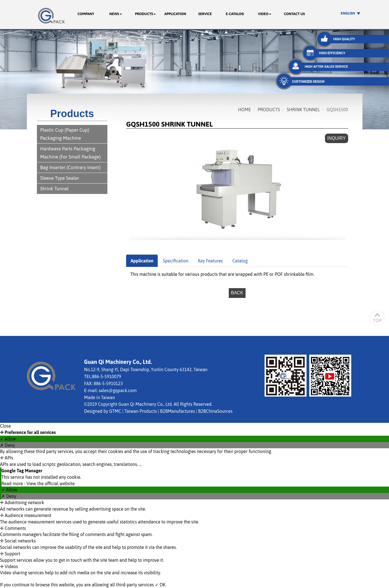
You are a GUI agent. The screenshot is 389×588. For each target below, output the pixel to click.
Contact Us (294, 14)
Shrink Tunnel (55, 189)
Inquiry (336, 138)
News (116, 14)
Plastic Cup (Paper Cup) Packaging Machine (65, 134)
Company (86, 14)
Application (175, 14)
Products (146, 14)
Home (244, 110)
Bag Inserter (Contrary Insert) (70, 167)
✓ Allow (8, 439)
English (348, 13)
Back (237, 293)
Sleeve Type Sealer (60, 178)
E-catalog (235, 14)
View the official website (51, 483)
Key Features (210, 261)
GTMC (115, 411)
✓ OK (160, 585)
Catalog (240, 261)
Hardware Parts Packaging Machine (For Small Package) (70, 153)
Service (205, 14)
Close (5, 426)
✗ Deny (7, 445)
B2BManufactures (177, 411)
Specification (175, 261)
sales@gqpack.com (118, 390)
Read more (13, 483)
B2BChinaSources (215, 411)
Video (265, 14)
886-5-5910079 (107, 376)
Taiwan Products (141, 411)
